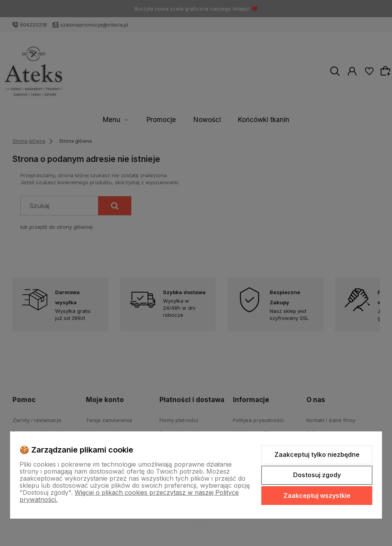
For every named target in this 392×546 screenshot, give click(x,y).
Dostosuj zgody (317, 475)
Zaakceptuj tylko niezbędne (317, 454)
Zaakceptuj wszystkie (317, 496)
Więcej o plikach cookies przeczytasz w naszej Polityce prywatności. (129, 496)
